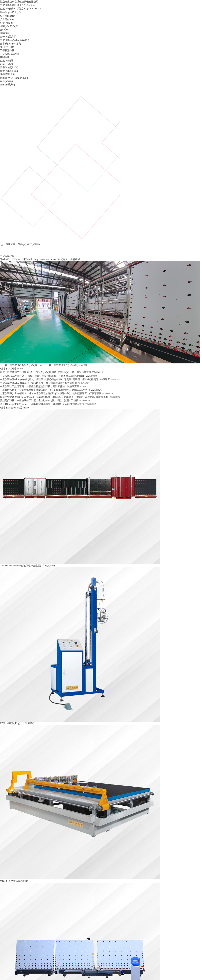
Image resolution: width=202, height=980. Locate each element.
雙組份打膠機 (7, 47)
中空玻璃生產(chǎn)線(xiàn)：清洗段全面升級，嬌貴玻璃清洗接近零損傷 (39, 383)
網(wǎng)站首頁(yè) (10, 12)
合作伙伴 (5, 30)
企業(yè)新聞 (7, 61)
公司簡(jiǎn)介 (8, 16)
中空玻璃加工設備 (10, 54)
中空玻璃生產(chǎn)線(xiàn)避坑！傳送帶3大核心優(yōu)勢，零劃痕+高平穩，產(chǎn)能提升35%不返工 (55, 379)
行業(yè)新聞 (7, 64)
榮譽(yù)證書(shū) (9, 71)
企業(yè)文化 (7, 23)
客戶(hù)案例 (7, 81)
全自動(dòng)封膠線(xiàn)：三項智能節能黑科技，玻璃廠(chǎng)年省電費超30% (42, 404)
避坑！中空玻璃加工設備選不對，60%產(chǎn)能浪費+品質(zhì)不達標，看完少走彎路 (46, 372)
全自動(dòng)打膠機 (10, 44)
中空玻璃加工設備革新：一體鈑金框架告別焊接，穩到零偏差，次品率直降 (40, 386)
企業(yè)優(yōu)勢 (9, 26)
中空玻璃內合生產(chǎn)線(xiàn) (26, 365)
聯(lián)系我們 (7, 85)
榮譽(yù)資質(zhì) (9, 67)
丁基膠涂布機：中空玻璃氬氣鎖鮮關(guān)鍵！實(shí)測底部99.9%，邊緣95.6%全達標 (45, 390)
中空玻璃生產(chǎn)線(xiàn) (14, 40)
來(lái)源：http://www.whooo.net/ (40, 259)
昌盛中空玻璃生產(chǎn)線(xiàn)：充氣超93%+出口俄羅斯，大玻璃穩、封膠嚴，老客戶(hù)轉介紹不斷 (54, 397)
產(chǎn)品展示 (8, 37)
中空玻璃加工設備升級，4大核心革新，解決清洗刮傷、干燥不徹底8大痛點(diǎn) (43, 376)
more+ (19, 369)
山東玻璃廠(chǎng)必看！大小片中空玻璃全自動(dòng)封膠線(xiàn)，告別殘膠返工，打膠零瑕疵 (51, 393)
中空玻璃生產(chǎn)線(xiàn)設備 (70, 365)
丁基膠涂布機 (7, 50)
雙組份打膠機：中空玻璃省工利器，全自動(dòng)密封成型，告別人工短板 (39, 400)
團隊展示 (5, 33)
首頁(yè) (22, 244)
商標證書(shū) (7, 74)
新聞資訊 (5, 57)
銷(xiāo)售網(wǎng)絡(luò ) (14, 78)
